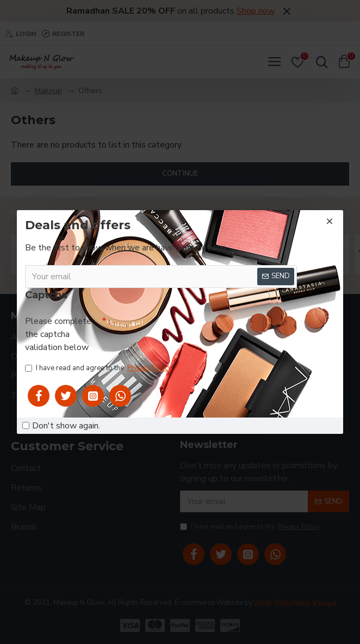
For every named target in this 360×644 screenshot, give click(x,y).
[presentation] (189, 332)
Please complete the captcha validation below (58, 334)
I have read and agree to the (99, 369)
